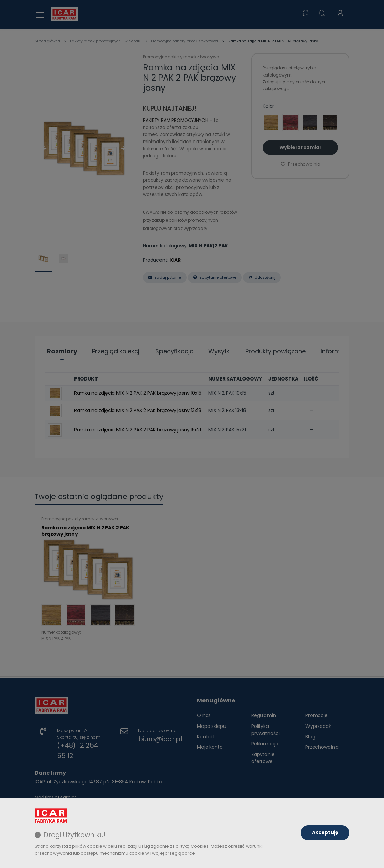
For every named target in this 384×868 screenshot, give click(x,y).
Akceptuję (325, 832)
